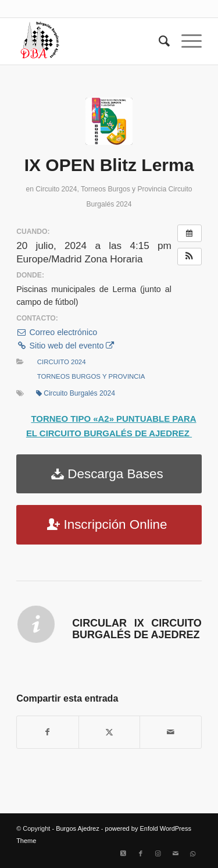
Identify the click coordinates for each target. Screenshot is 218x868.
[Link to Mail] (176, 853)
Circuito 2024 (56, 189)
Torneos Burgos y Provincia (124, 189)
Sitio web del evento (65, 346)
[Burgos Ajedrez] (90, 41)
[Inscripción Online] (109, 525)
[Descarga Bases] (109, 474)
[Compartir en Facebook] (48, 732)
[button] (190, 257)
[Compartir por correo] (171, 732)
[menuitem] (158, 41)
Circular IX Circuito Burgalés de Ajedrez (137, 629)
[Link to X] (123, 853)
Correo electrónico (57, 332)
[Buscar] (158, 41)
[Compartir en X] (110, 732)
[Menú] (186, 41)
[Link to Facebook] (141, 853)
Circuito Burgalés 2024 (76, 393)
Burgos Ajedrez (78, 828)
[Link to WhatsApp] (193, 853)
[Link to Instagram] (158, 853)
